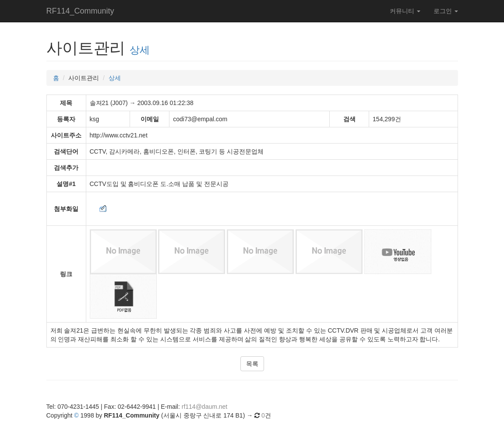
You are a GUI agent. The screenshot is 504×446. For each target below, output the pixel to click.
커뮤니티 (405, 11)
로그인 (446, 11)
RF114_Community (80, 11)
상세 (140, 50)
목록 (252, 364)
